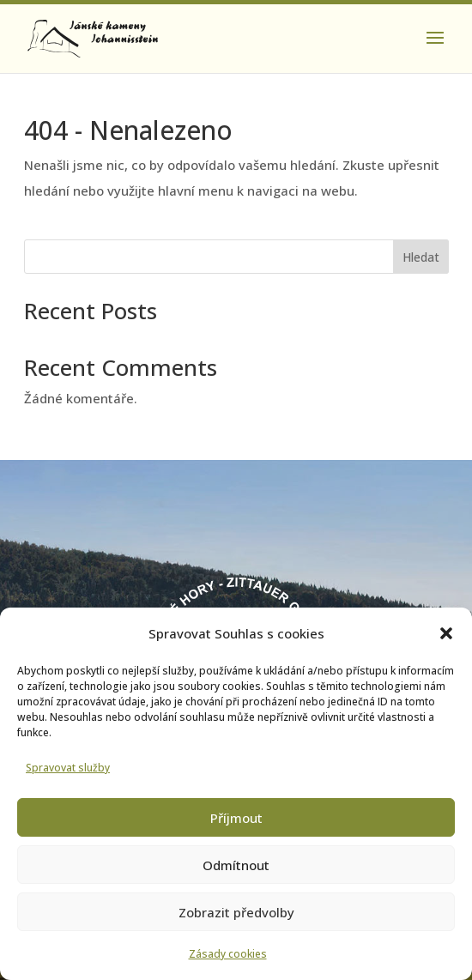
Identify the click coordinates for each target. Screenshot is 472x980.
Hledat (421, 257)
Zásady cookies (228, 954)
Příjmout (236, 818)
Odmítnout (236, 865)
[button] (446, 633)
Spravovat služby (68, 768)
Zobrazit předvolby (236, 912)
